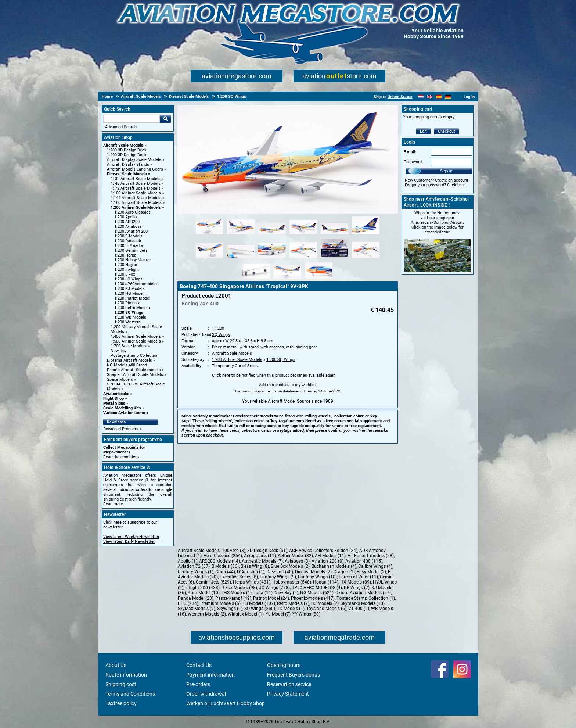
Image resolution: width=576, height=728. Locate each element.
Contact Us (199, 665)
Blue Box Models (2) (290, 566)
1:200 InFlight (127, 270)
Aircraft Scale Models (123, 145)
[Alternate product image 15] (319, 279)
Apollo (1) (188, 561)
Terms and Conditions (130, 694)
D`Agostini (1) (251, 572)
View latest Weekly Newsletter (131, 537)
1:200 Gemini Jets (131, 250)
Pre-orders (198, 684)
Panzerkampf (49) (233, 598)
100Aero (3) (234, 551)
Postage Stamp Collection (134, 356)
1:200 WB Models (130, 317)
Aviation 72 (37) (194, 566)
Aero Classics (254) (223, 556)
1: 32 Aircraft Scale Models (136, 179)
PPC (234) (188, 603)
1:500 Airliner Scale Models (136, 341)
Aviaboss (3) (297, 561)
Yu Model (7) (278, 614)
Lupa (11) (263, 593)
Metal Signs (114, 403)
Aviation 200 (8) (327, 561)
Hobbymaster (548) (292, 582)
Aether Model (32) (295, 556)
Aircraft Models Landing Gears (135, 169)
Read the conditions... (123, 457)
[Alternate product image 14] (287, 279)
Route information (126, 675)
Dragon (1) (344, 572)
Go (165, 119)
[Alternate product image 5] (334, 234)
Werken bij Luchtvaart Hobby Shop (226, 703)
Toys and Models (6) (326, 609)
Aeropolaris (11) (260, 556)
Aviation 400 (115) (364, 561)
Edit (423, 131)
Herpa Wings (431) (252, 582)
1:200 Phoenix (127, 303)
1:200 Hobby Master (133, 260)
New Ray (118, 351)
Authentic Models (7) (262, 561)
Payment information (210, 675)
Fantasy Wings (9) (278, 577)
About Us (116, 665)
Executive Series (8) (239, 577)
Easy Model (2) (371, 572)
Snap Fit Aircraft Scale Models (135, 375)
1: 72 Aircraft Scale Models (136, 188)
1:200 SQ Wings (129, 313)
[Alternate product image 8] (241, 258)
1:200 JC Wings (128, 279)
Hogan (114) (326, 582)
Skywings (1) (230, 609)
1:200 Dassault (128, 241)
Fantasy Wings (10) (317, 577)
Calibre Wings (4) (375, 566)
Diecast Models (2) (313, 572)
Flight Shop (114, 399)
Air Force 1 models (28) (371, 556)
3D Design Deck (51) (267, 551)
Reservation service (289, 684)
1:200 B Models (128, 236)
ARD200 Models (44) (219, 561)
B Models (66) (225, 566)
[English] (430, 97)
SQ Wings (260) (260, 609)
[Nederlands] (421, 97)
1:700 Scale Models (129, 346)
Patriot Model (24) (271, 598)
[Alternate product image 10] (303, 258)
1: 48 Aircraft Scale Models (136, 184)
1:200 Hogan (126, 265)
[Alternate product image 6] (366, 234)
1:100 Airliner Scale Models (136, 193)
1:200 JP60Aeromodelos (136, 284)
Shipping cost (121, 684)
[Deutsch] (448, 97)
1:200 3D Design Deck (127, 150)
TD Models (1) (291, 609)
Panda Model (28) (196, 598)
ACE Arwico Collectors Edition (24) (323, 551)
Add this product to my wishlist (287, 385)
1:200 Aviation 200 (131, 231)
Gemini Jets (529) (213, 582)
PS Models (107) (259, 603)
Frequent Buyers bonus (294, 675)
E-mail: (410, 152)
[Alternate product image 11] (334, 258)
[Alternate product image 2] (241, 234)
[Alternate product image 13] (256, 279)
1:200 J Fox (125, 274)
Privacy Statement (288, 694)
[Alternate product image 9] (272, 258)
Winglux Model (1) (246, 614)
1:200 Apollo (125, 217)
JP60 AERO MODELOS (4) (317, 588)
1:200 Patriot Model (132, 298)
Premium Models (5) (220, 603)
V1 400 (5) (359, 609)
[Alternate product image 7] (210, 258)
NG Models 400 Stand (127, 365)
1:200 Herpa (125, 255)
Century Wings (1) (196, 572)
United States (400, 97)
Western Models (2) (207, 614)
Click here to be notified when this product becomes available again (274, 375)
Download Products (121, 429)
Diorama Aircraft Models (129, 360)
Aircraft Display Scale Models (134, 160)
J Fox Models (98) (239, 588)
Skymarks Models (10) (363, 603)
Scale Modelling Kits (122, 408)
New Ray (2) (286, 593)
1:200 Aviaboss (128, 227)
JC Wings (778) (274, 588)
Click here (456, 185)
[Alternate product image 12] (366, 258)
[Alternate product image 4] (303, 234)
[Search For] (132, 119)
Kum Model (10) (204, 593)
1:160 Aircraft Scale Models (136, 203)
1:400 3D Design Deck (127, 155)
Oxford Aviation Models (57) (363, 593)
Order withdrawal (206, 694)
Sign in (446, 171)
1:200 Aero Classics (132, 212)
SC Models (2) (325, 603)
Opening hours (284, 665)
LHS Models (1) (237, 593)
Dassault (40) (280, 572)
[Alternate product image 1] (210, 234)
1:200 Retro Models (132, 308)
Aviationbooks (116, 394)
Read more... (115, 504)
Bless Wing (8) (255, 566)
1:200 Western (127, 322)
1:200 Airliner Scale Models (136, 207)
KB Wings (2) (357, 588)
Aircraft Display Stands (128, 164)
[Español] (439, 97)
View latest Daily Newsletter (129, 541)
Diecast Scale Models (127, 174)
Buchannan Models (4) (334, 566)
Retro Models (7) (293, 603)
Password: (413, 162)
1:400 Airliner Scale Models (136, 336)
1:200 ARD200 (127, 222)
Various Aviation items (124, 413)
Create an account (452, 180)
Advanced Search (121, 127)
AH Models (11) (330, 556)
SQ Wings (221, 335)
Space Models (120, 379)
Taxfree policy (121, 703)
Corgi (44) (225, 572)
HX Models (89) (356, 582)
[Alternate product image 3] (272, 234)
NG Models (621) (317, 593)
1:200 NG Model (129, 293)
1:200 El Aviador (129, 246)
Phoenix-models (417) (313, 598)
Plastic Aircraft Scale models (134, 370)
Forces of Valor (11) (358, 577)
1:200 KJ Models (129, 289)
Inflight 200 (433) (202, 588)
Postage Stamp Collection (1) (366, 598)
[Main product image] (288, 212)
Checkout (447, 131)
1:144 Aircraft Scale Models (136, 198)
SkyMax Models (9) (197, 609)
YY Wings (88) (306, 614)
